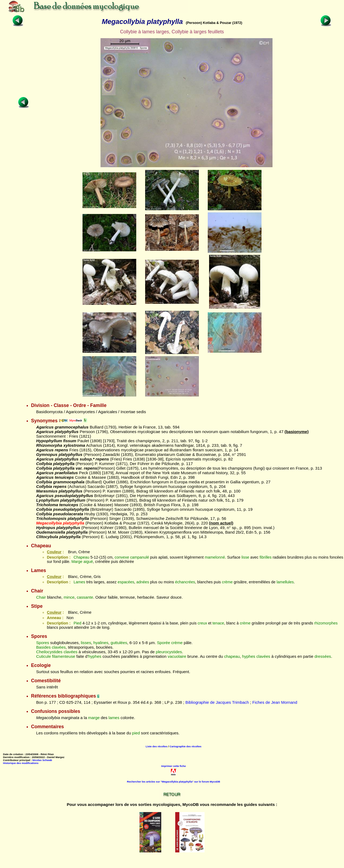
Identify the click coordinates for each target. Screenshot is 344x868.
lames (114, 718)
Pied (78, 623)
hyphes (95, 656)
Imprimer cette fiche (173, 766)
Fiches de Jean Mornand (275, 702)
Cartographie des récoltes (185, 746)
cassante (85, 597)
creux (202, 623)
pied (136, 733)
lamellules (285, 582)
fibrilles (266, 557)
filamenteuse (64, 656)
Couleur (54, 552)
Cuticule (43, 656)
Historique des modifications (21, 763)
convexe (122, 557)
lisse (246, 557)
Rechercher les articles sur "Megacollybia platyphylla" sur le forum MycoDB (173, 782)
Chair (41, 597)
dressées (323, 656)
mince (69, 597)
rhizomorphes (326, 623)
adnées (143, 582)
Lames (79, 582)
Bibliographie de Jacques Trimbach (217, 702)
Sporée (164, 643)
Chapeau (81, 557)
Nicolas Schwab (42, 760)
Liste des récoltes (157, 746)
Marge (77, 562)
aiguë (88, 562)
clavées (59, 647)
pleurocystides (169, 652)
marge (94, 718)
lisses (86, 643)
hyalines (101, 643)
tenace (218, 623)
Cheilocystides (49, 652)
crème (227, 582)
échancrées (185, 582)
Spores (42, 643)
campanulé (139, 557)
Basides (43, 647)
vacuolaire (177, 656)
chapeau (232, 656)
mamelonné (215, 557)
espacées (126, 582)
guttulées (119, 643)
